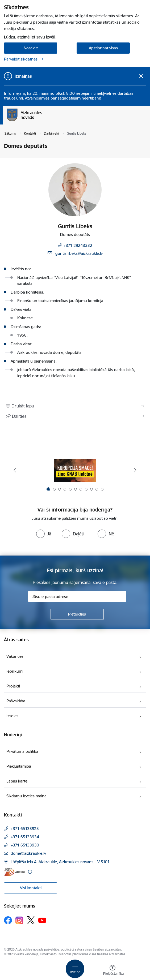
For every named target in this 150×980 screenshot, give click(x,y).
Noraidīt (31, 48)
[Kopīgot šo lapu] (75, 416)
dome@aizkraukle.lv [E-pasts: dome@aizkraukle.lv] (28, 853)
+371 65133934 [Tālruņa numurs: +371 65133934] (25, 837)
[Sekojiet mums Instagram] (19, 920)
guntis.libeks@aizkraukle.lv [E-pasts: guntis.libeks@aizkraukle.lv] (79, 253)
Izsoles (12, 716)
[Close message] (141, 76)
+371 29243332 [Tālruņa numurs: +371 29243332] (78, 245)
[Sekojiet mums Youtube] (42, 920)
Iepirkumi (15, 671)
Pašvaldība (16, 701)
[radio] (44, 534)
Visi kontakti (31, 888)
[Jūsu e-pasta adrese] (77, 596)
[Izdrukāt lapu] (75, 406)
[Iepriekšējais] (15, 470)
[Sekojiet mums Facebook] (8, 920)
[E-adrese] (15, 872)
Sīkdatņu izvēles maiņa (26, 796)
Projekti (13, 686)
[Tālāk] (135, 470)
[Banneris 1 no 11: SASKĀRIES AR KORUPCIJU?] (75, 470)
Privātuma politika (22, 751)
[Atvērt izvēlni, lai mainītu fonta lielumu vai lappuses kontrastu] (112, 971)
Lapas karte (17, 781)
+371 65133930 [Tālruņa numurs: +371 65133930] (25, 845)
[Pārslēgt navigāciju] (75, 969)
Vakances (15, 656)
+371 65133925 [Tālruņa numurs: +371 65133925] (25, 829)
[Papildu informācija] (30, 872)
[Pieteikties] (77, 614)
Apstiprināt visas (103, 48)
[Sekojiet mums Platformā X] (31, 920)
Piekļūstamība (19, 766)
